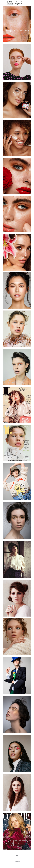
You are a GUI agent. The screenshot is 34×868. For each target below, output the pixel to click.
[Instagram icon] (17, 862)
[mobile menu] (29, 3)
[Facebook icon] (15, 862)
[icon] (19, 862)
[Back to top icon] (17, 855)
